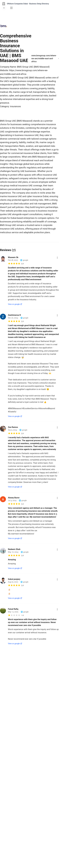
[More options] (57, 258)
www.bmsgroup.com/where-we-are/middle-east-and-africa (45, 59)
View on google (15, 304)
